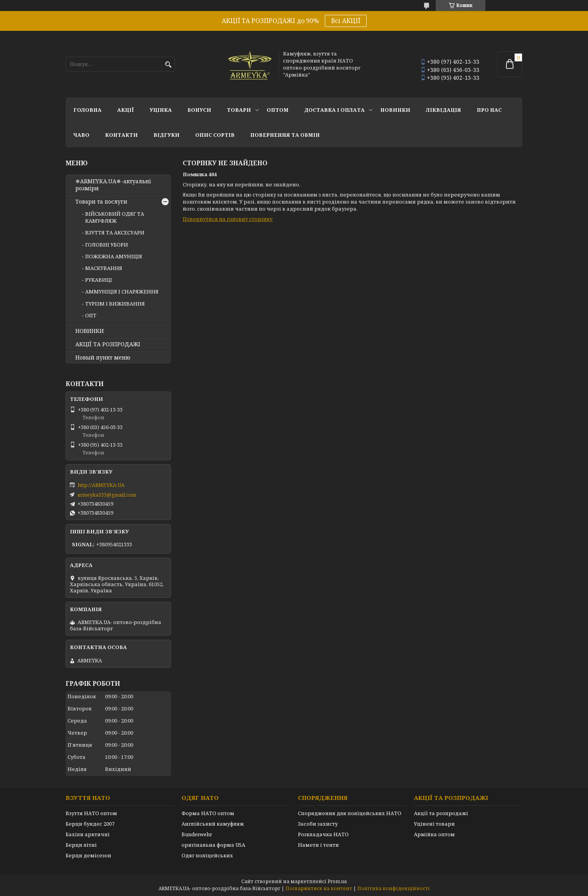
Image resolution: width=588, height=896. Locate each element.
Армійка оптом (434, 834)
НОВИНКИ (395, 110)
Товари (239, 110)
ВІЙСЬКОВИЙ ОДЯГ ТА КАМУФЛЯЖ (115, 217)
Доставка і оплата (334, 110)
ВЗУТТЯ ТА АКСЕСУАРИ (115, 232)
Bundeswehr (197, 834)
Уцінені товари (434, 824)
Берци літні (81, 845)
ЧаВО (81, 135)
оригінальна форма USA (213, 845)
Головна (87, 110)
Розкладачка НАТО (323, 834)
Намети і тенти (318, 845)
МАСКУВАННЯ (104, 268)
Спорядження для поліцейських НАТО (350, 813)
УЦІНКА (161, 110)
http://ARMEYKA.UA (101, 485)
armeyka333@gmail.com (107, 495)
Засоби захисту (318, 824)
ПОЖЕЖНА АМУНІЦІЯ (114, 256)
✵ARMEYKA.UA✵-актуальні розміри (113, 185)
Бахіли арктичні (88, 834)
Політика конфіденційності (394, 888)
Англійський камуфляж (213, 824)
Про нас (489, 110)
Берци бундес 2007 (90, 824)
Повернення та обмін (285, 135)
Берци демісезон (88, 855)
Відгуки (167, 135)
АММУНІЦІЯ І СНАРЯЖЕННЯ (122, 292)
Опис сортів (215, 135)
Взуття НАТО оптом (91, 813)
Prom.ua (337, 881)
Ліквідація (444, 110)
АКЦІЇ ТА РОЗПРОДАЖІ (108, 344)
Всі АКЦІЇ (346, 21)
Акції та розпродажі (441, 813)
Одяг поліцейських (207, 855)
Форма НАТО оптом (208, 813)
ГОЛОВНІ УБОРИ (107, 245)
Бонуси (199, 110)
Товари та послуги (101, 202)
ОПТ (91, 315)
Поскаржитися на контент (319, 888)
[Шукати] (168, 65)
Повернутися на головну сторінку (228, 219)
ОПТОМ (278, 110)
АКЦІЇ (126, 110)
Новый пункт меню (103, 358)
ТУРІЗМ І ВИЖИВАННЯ (115, 304)
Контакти (121, 135)
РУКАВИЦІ (99, 280)
